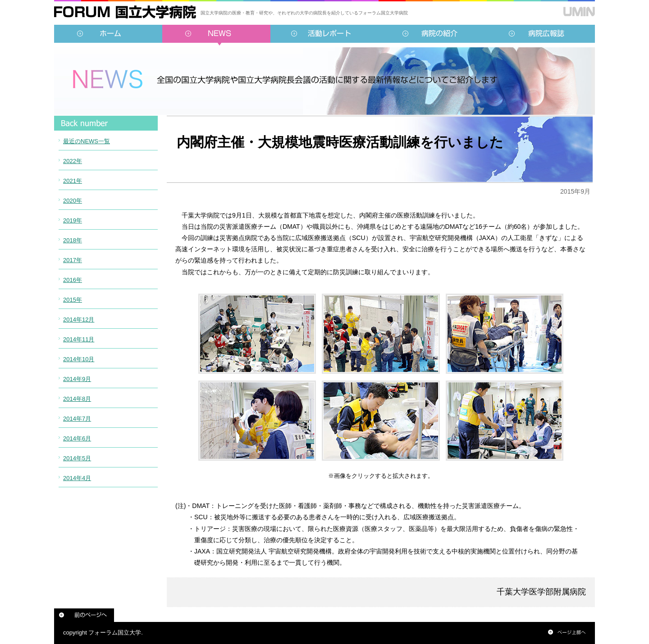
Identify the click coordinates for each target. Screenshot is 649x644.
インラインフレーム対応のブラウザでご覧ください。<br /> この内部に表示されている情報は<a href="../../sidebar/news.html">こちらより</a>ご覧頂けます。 (106, 313)
